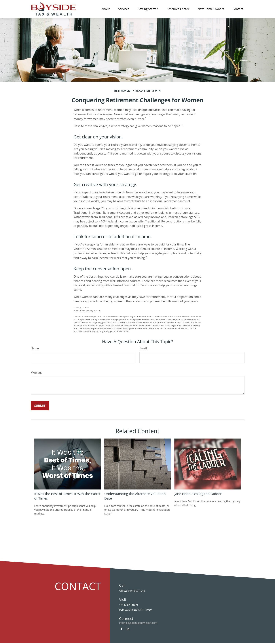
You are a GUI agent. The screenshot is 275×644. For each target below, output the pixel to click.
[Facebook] (122, 629)
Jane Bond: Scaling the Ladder (198, 494)
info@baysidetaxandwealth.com (138, 623)
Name (35, 348)
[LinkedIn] (128, 629)
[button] (106, 9)
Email (143, 348)
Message (37, 372)
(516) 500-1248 (136, 591)
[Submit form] (40, 406)
